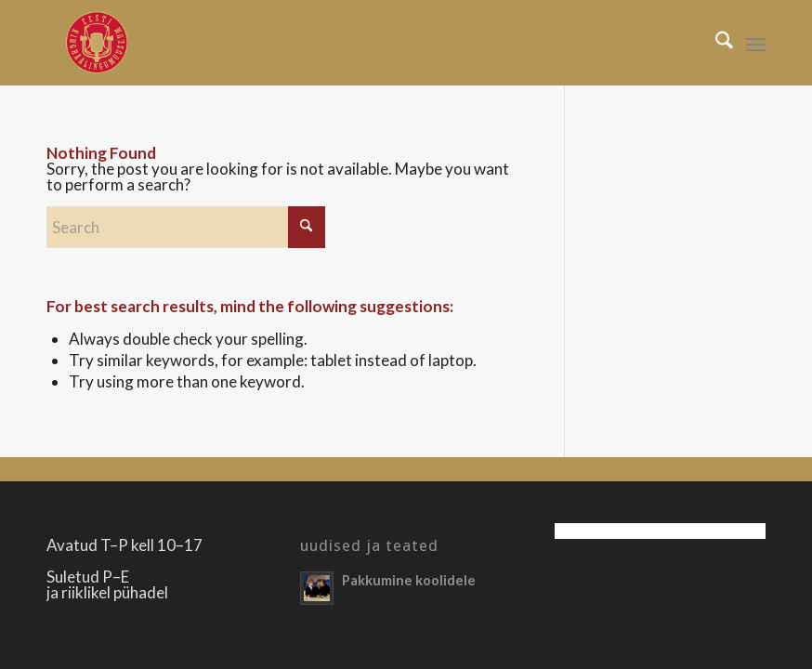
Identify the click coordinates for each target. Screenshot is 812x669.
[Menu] (756, 43)
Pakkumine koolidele (409, 580)
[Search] (715, 43)
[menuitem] (715, 43)
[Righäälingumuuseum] (96, 43)
